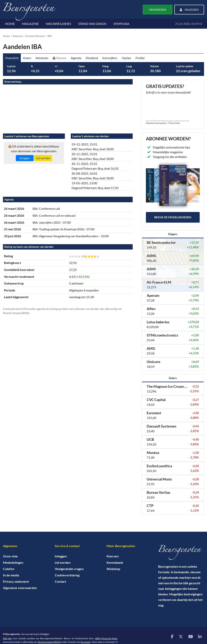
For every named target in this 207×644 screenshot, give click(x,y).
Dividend (92, 58)
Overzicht (12, 58)
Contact (60, 581)
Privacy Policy (174, 123)
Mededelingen (13, 562)
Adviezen (42, 58)
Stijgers (173, 234)
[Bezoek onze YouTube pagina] (190, 636)
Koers (27, 58)
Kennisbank (115, 562)
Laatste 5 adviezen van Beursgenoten (27, 136)
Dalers (173, 378)
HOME (10, 24)
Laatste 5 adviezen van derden (90, 136)
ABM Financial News (106, 638)
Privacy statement (16, 581)
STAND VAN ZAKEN (92, 24)
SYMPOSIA (121, 24)
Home (6, 36)
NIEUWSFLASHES (58, 24)
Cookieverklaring (67, 575)
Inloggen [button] (189, 10)
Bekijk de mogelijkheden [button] (173, 217)
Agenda (76, 58)
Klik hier (7, 638)
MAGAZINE (30, 24)
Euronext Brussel (35, 36)
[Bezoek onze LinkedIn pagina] (200, 636)
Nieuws (59, 58)
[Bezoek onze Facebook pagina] (172, 636)
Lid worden (63, 562)
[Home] (181, 552)
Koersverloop (13, 82)
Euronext (86, 642)
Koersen (18, 36)
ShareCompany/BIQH (49, 642)
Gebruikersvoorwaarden (156, 123)
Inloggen (61, 556)
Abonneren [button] (158, 10)
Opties (126, 58)
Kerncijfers (110, 58)
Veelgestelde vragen (69, 569)
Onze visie (10, 556)
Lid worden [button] (43, 158)
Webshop (113, 569)
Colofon (9, 569)
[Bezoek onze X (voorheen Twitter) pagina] (181, 636)
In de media (11, 575)
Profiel (140, 58)
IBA (50, 36)
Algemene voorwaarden (20, 588)
